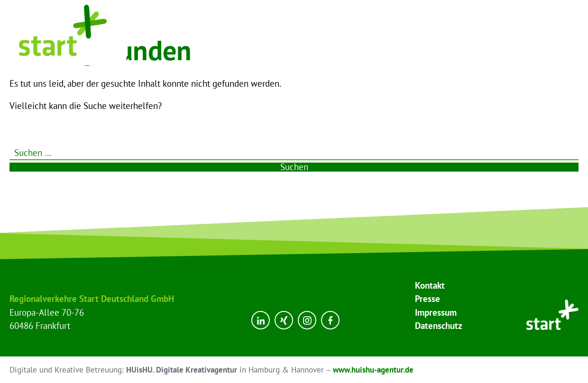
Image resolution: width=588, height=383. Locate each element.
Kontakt (430, 285)
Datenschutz (439, 326)
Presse (427, 299)
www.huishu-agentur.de (373, 370)
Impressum (436, 312)
